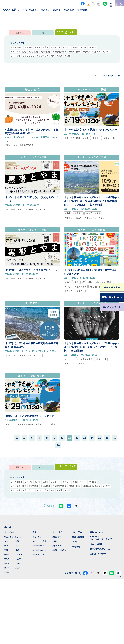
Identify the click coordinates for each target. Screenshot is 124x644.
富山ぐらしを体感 (39, 541)
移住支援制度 (78, 537)
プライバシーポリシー (62, 633)
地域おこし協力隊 (59, 550)
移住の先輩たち (39, 546)
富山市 (7, 541)
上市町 (18, 563)
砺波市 (7, 554)
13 (85, 438)
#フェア (67, 47)
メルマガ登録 (96, 544)
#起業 (38, 47)
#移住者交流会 (60, 52)
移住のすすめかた (39, 550)
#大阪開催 (46, 52)
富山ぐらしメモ (39, 554)
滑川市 (7, 550)
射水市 (18, 559)
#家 (53, 56)
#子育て (106, 52)
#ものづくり (43, 56)
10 (62, 438)
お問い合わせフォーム (100, 549)
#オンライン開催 (19, 52)
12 (77, 438)
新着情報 (76, 547)
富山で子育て (78, 532)
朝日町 (7, 572)
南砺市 (7, 559)
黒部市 (18, 550)
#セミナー (56, 47)
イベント (76, 542)
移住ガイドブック (98, 532)
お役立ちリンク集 (98, 554)
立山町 (7, 568)
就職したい (57, 537)
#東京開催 (34, 52)
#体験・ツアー (80, 47)
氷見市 (18, 546)
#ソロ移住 (16, 56)
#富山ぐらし (29, 56)
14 (92, 438)
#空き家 (29, 47)
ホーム (8, 527)
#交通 (60, 56)
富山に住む (37, 537)
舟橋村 (7, 563)
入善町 (18, 568)
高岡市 (18, 541)
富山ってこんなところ (13, 537)
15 (100, 438)
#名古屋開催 (17, 47)
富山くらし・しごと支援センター (105, 538)
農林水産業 (57, 546)
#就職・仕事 (74, 52)
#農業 (46, 47)
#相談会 (93, 47)
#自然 (68, 56)
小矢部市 (19, 554)
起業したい (57, 541)
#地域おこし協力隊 (91, 52)
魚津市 (7, 546)
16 (107, 438)
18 (58, 445)
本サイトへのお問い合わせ (62, 617)
